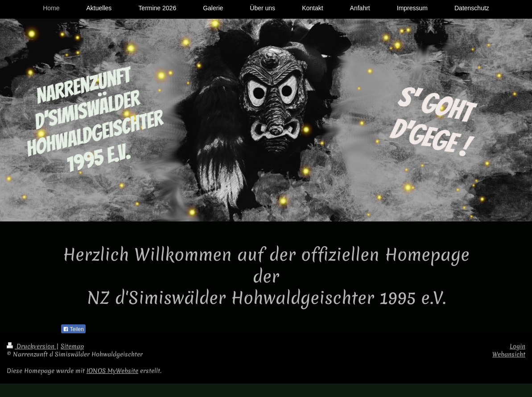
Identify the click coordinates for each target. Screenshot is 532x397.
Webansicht (509, 354)
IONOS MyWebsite (112, 371)
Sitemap (72, 346)
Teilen (73, 329)
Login (518, 346)
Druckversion (31, 346)
